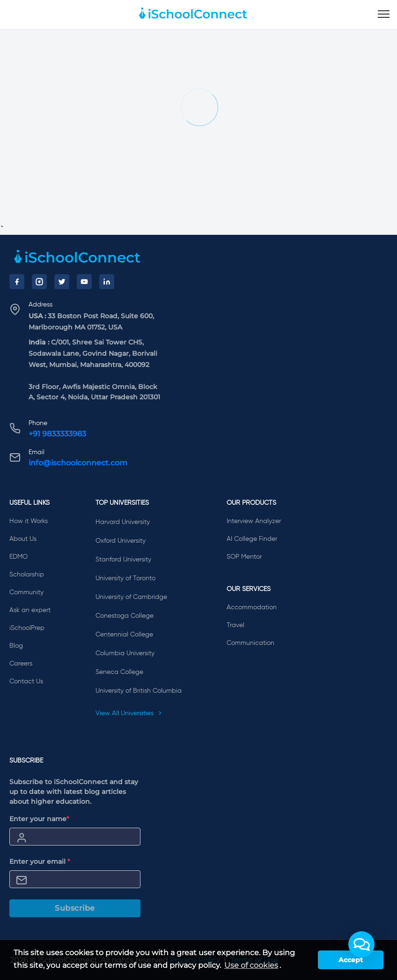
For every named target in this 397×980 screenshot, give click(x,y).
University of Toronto (125, 578)
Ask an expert (30, 610)
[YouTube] (84, 282)
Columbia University (125, 653)
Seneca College (119, 672)
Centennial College (124, 635)
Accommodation (252, 607)
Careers (21, 664)
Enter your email (40, 861)
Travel (235, 625)
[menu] (384, 15)
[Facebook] (17, 282)
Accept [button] (351, 960)
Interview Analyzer (254, 521)
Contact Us (26, 681)
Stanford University (123, 560)
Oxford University (121, 541)
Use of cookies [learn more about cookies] (251, 965)
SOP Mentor (244, 557)
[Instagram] (39, 282)
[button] (361, 944)
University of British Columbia (139, 691)
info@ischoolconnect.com (78, 463)
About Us (23, 539)
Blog (16, 646)
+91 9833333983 (57, 434)
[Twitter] (62, 282)
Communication (250, 643)
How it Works (29, 521)
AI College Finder (252, 539)
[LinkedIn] (107, 282)
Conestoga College (125, 616)
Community (26, 592)
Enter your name (39, 819)
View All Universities (129, 713)
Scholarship (27, 575)
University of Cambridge (131, 597)
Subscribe (75, 908)
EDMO (18, 557)
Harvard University (123, 522)
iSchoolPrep (27, 628)
